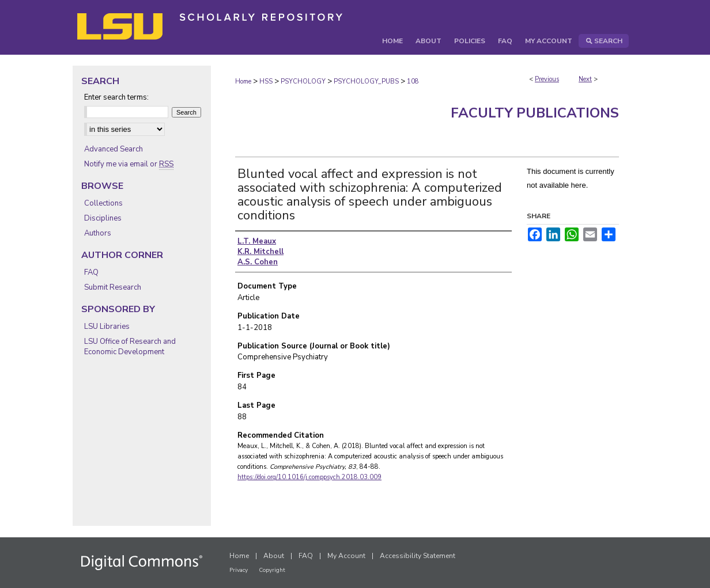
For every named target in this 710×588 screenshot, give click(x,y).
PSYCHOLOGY (303, 81)
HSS (266, 81)
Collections (103, 203)
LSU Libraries (107, 327)
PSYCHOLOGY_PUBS (366, 81)
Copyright (272, 570)
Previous (547, 79)
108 (413, 81)
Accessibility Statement (418, 556)
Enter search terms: (116, 97)
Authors (98, 233)
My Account (346, 556)
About (274, 556)
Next (585, 79)
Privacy (239, 570)
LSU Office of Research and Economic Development (130, 347)
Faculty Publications (535, 113)
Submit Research (113, 287)
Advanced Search (114, 149)
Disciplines (103, 218)
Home (243, 81)
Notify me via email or (129, 164)
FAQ (91, 272)
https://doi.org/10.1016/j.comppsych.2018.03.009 (309, 477)
